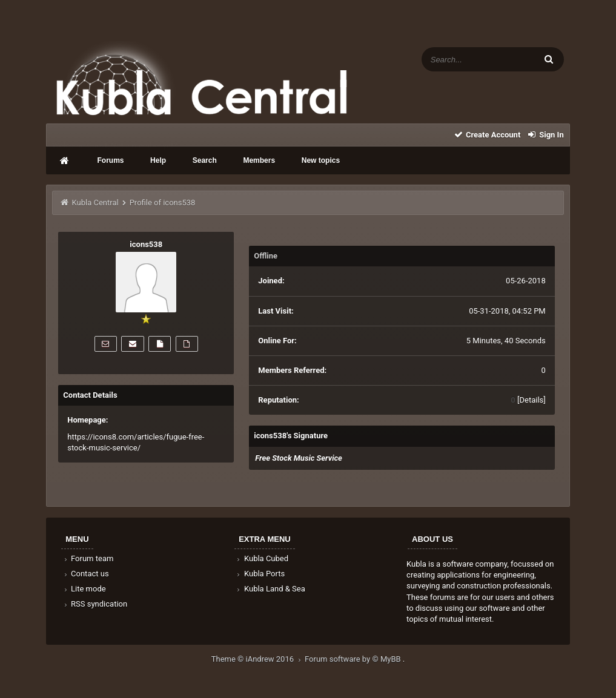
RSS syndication (94, 604)
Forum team (88, 558)
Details (531, 400)
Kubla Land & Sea (270, 589)
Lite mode (84, 589)
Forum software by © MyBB (354, 659)
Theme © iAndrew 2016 (258, 659)
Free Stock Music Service (299, 458)
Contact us (85, 574)
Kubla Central (95, 202)
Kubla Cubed (262, 558)
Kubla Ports (260, 574)
